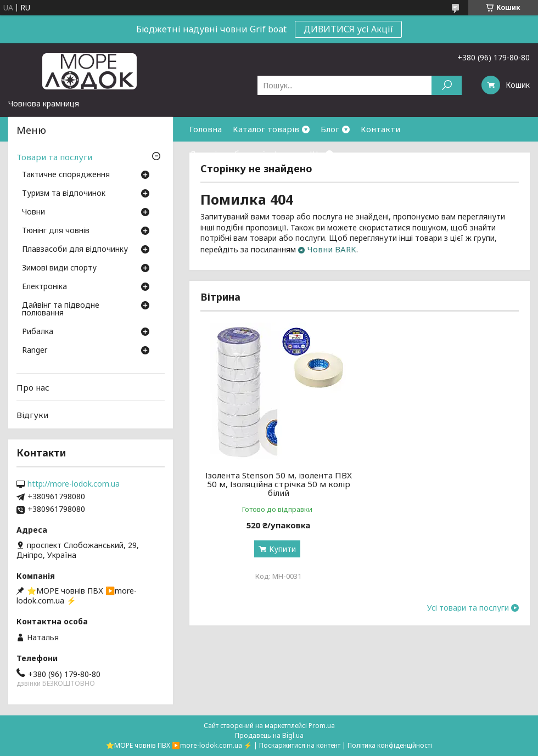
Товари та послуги (54, 157)
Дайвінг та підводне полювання (61, 309)
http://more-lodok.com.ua (74, 484)
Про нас (33, 387)
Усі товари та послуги (468, 608)
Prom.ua (322, 726)
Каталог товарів (266, 129)
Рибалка (38, 332)
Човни (33, 212)
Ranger (35, 351)
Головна (206, 129)
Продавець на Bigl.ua (269, 735)
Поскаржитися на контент (300, 745)
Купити (282, 549)
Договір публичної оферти (244, 154)
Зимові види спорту (59, 268)
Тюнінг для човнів (56, 231)
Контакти (380, 129)
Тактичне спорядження (66, 175)
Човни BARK (332, 249)
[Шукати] (447, 85)
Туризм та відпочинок (64, 194)
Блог (330, 129)
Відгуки (32, 415)
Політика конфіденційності (390, 745)
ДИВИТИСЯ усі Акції (348, 29)
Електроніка (44, 287)
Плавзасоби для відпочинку (75, 250)
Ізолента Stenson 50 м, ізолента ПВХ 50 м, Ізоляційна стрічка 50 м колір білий (279, 484)
